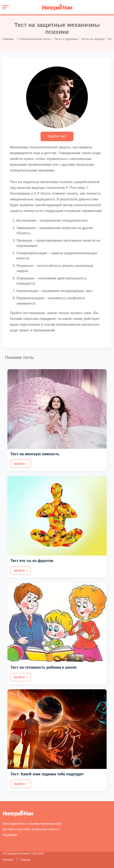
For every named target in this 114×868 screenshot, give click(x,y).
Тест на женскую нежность (35, 454)
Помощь (25, 860)
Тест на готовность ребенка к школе (44, 667)
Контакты (8, 860)
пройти (21, 464)
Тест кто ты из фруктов (32, 561)
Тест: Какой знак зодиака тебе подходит (47, 774)
